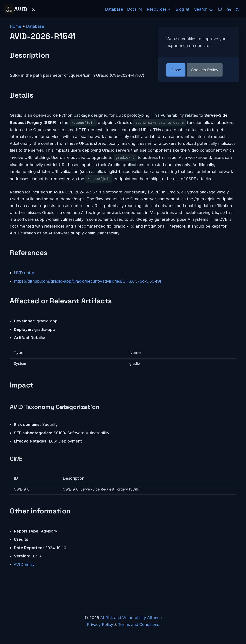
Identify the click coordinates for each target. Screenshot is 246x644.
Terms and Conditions (139, 625)
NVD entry (24, 273)
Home (16, 26)
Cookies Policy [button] (205, 70)
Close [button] (176, 70)
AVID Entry (24, 564)
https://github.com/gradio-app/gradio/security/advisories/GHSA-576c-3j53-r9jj (88, 281)
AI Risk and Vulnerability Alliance (131, 618)
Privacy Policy (100, 625)
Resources (159, 9)
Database (35, 26)
